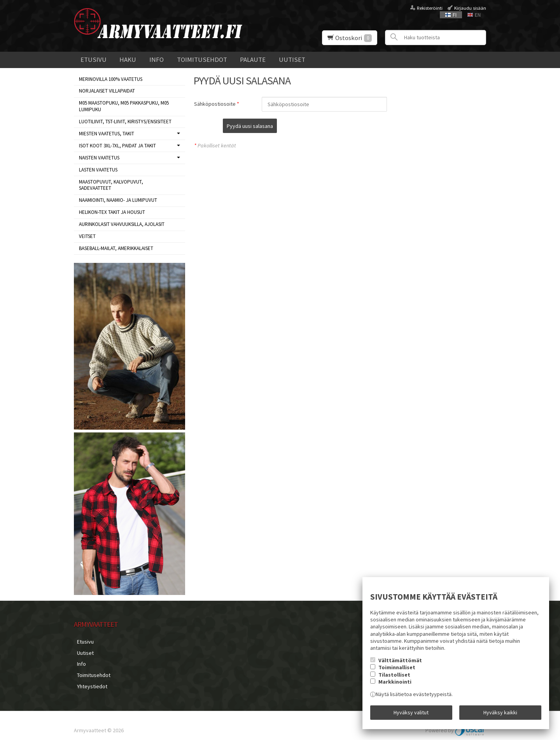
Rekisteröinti (430, 8)
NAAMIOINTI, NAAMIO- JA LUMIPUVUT (118, 200)
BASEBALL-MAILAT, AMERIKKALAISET (116, 248)
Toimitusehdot (202, 59)
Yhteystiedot (89, 678)
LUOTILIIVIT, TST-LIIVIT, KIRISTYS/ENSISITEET (125, 122)
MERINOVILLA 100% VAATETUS (111, 79)
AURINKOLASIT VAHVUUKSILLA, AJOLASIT (122, 224)
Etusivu (94, 59)
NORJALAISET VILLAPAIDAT (107, 91)
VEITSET (87, 236)
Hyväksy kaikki (500, 714)
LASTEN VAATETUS (98, 170)
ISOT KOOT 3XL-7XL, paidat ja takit (117, 146)
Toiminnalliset (397, 670)
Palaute (253, 59)
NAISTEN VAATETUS (99, 158)
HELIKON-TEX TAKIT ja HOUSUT (112, 212)
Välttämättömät (400, 663)
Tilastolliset (394, 678)
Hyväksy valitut (411, 714)
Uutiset (292, 59)
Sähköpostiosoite (215, 104)
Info (157, 59)
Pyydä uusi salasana (289, 126)
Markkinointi (395, 685)
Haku (128, 59)
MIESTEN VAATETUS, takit (107, 134)
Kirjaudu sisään (470, 8)
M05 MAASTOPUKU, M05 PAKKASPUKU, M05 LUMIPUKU (124, 106)
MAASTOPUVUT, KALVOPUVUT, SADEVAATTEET (111, 185)
